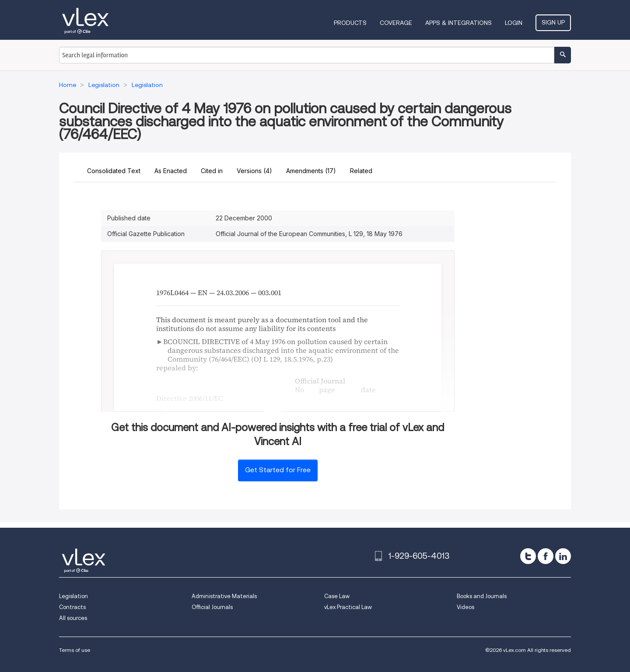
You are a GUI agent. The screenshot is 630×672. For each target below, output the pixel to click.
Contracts (72, 607)
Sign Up (553, 22)
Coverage (396, 23)
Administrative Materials (224, 596)
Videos (465, 607)
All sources (73, 618)
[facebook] (546, 556)
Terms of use (75, 650)
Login (514, 23)
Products (350, 23)
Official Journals (212, 607)
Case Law (337, 596)
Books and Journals (482, 596)
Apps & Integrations (458, 23)
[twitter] (528, 556)
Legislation (73, 596)
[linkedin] (563, 556)
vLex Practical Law (348, 607)
